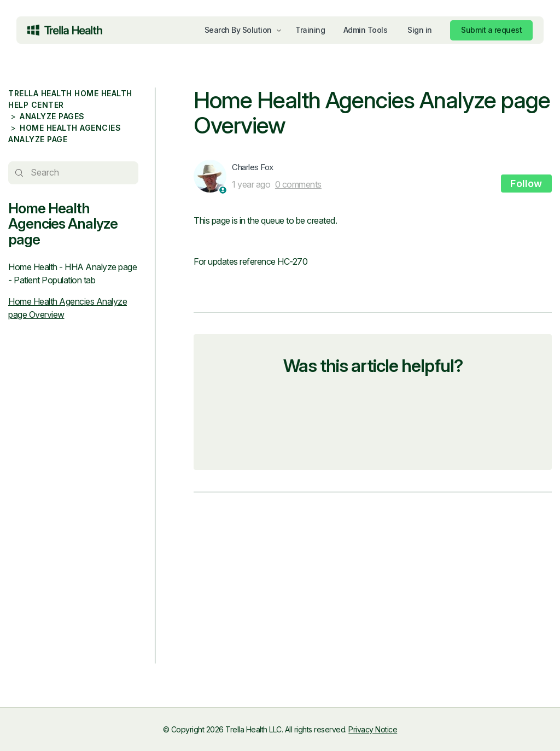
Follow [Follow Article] (526, 184)
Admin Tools (366, 30)
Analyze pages (52, 116)
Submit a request (491, 30)
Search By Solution (238, 30)
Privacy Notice (373, 729)
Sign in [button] (420, 30)
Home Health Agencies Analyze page (63, 224)
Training (310, 30)
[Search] (73, 173)
